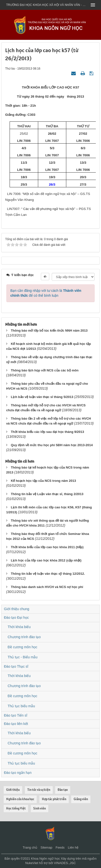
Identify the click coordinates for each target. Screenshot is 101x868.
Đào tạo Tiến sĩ (16, 715)
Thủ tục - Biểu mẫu (23, 657)
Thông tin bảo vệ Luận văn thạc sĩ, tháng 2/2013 (47, 494)
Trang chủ (30, 847)
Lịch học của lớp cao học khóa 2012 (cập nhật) (46, 560)
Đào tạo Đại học (16, 618)
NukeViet (32, 863)
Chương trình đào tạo (24, 637)
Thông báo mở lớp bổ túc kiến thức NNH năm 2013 (49, 331)
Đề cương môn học (22, 647)
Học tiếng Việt (16, 808)
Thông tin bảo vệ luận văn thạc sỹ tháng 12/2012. (48, 574)
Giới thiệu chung (17, 609)
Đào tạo (63, 790)
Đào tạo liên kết (16, 724)
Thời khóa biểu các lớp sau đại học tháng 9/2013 (47, 432)
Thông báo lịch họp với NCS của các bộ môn (45, 370)
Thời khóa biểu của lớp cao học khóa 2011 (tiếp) (47, 547)
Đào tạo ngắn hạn (18, 773)
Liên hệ (73, 847)
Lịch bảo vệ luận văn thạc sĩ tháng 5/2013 (42, 397)
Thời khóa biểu (19, 627)
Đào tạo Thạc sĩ (16, 666)
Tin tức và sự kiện (39, 790)
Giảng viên (81, 799)
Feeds (60, 847)
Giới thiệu (13, 790)
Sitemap (46, 847)
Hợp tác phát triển (54, 799)
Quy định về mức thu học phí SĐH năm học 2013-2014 (52, 445)
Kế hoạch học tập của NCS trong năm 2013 (43, 481)
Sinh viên (40, 808)
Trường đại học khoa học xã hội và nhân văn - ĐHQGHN (47, 5)
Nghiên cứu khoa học (20, 799)
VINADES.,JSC (65, 863)
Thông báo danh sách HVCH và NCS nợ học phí (47, 587)
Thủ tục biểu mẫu (21, 706)
